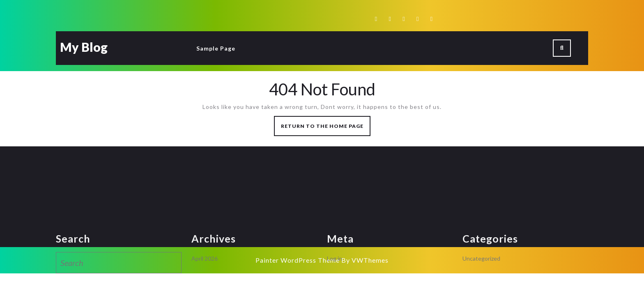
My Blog (84, 47)
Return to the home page (326, 128)
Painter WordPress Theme (298, 260)
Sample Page (216, 48)
